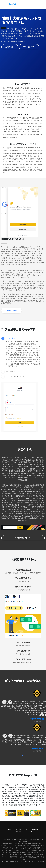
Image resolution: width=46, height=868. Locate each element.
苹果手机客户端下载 (37, 719)
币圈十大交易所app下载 (21, 829)
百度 (9, 829)
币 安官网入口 (34, 829)
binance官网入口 (19, 831)
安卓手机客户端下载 (37, 748)
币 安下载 (30, 831)
